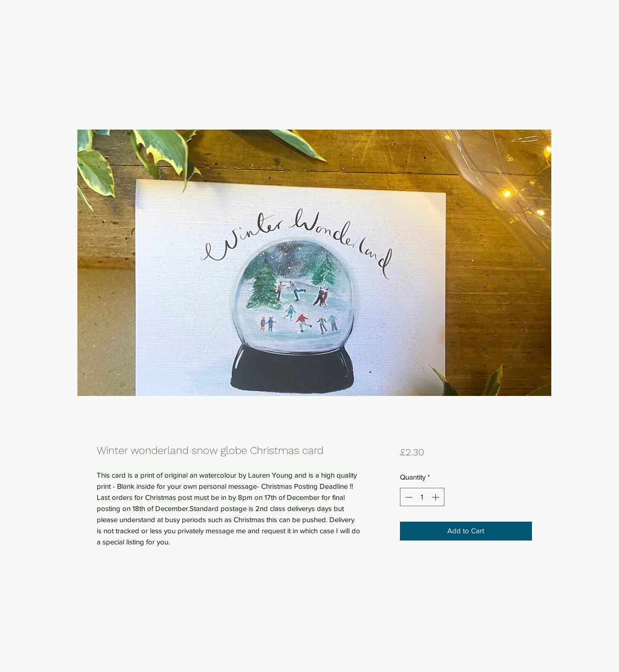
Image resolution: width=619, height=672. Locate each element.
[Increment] (436, 497)
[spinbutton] (422, 497)
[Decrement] (408, 497)
